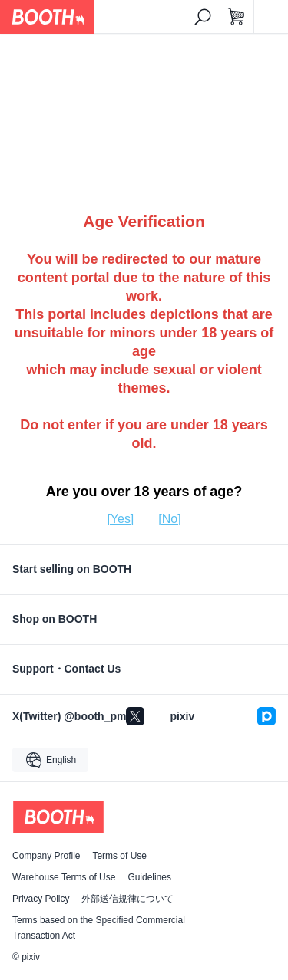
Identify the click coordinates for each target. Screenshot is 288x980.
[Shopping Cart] (237, 17)
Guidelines (149, 877)
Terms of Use (119, 856)
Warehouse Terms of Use (64, 877)
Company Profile (46, 856)
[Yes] (120, 519)
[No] (169, 519)
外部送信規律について (127, 899)
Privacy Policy (41, 899)
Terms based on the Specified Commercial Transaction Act (99, 928)
